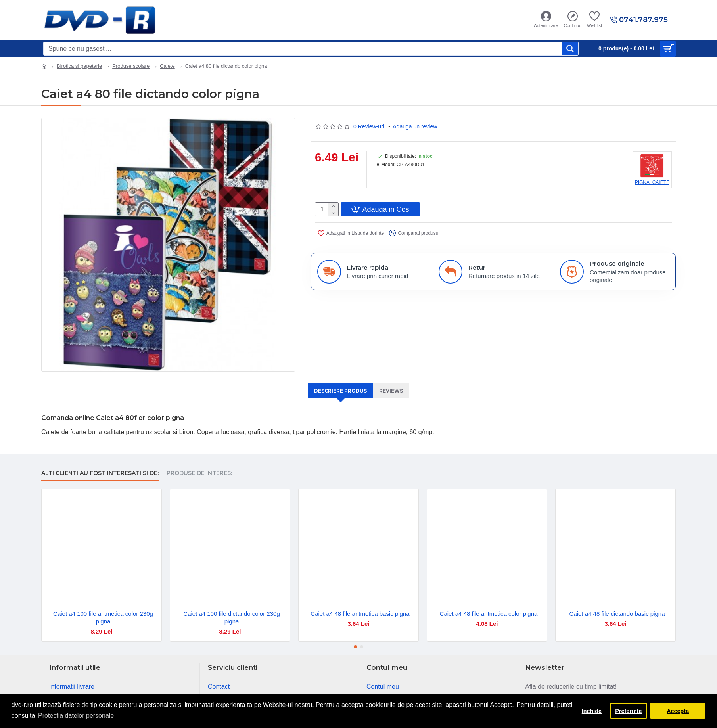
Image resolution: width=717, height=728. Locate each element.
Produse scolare (131, 66)
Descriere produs (339, 391)
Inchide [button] (592, 711)
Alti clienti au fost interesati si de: (100, 465)
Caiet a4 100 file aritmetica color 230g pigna (103, 608)
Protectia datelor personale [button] (76, 716)
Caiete (167, 66)
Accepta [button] (678, 711)
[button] (355, 638)
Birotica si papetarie (79, 66)
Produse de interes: (199, 465)
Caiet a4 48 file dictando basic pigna (617, 604)
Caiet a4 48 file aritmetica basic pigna (360, 604)
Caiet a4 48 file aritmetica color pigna (489, 604)
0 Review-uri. (370, 126)
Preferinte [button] (628, 711)
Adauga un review (415, 126)
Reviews (394, 391)
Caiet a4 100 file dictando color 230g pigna (232, 608)
